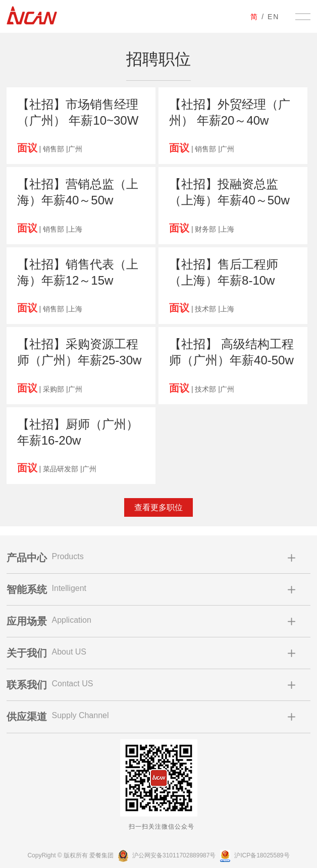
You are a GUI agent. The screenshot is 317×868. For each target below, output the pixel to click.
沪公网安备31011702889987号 (166, 855)
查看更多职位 (159, 507)
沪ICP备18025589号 (254, 855)
